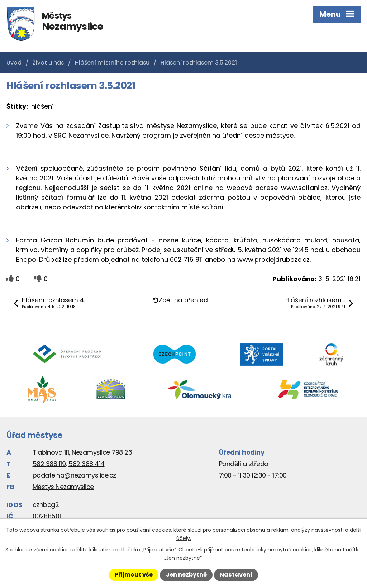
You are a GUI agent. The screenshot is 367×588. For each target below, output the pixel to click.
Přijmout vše (134, 575)
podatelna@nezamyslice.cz (74, 475)
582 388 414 (87, 464)
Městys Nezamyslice (63, 487)
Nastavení (236, 575)
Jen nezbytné (186, 575)
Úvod (14, 63)
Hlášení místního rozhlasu (112, 63)
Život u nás (48, 63)
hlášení (42, 106)
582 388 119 (49, 464)
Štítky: (17, 106)
